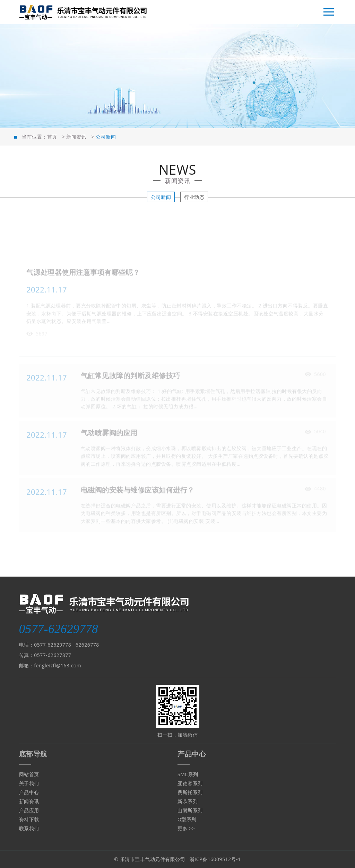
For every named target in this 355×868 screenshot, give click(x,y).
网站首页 (29, 774)
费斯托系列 (190, 792)
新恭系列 (188, 801)
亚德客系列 (190, 783)
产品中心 (29, 792)
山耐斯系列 (190, 810)
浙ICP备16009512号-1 (215, 859)
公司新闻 (161, 197)
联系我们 (29, 828)
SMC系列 (188, 774)
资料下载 (29, 819)
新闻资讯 (76, 137)
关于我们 (29, 783)
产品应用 (29, 810)
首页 (52, 137)
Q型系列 (187, 819)
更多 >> (186, 828)
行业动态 (194, 197)
